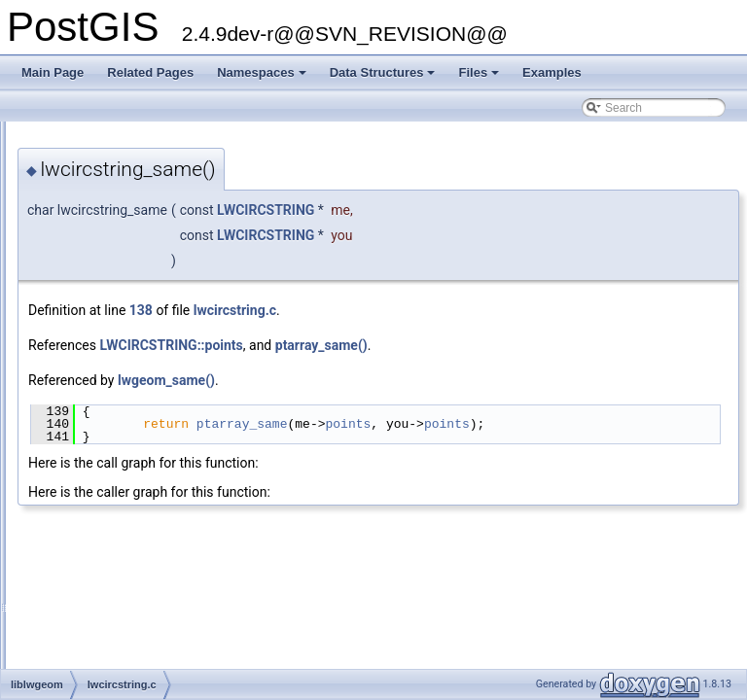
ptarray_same (485, 424)
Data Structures (384, 78)
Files (480, 78)
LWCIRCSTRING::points (414, 345)
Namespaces (263, 78)
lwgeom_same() (409, 380)
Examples (552, 72)
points (591, 424)
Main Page (53, 72)
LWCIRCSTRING (509, 210)
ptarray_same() (565, 345)
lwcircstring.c (478, 310)
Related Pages (150, 72)
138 (384, 310)
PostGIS (39, 137)
